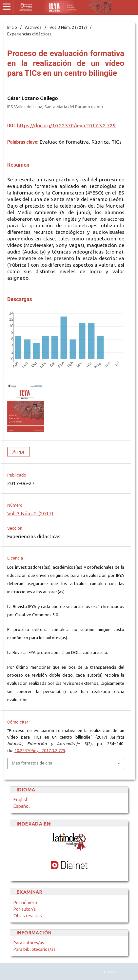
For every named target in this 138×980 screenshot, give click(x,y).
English (21, 800)
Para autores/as (29, 943)
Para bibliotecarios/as (34, 949)
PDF (21, 452)
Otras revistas (28, 916)
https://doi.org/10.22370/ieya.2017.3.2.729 (66, 125)
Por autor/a (25, 909)
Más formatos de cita (32, 763)
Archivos (33, 27)
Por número (25, 903)
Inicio (12, 27)
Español (22, 806)
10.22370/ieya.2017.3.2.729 (40, 750)
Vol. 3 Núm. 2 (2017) (68, 27)
